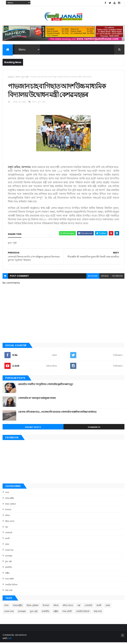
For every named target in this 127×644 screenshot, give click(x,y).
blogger (93, 277)
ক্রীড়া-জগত (10, 523)
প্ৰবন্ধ (7, 546)
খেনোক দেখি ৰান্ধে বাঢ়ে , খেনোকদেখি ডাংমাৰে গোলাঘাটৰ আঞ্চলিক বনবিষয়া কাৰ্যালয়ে (57, 413)
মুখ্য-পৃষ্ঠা (25, 77)
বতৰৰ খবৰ (9, 552)
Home (11, 77)
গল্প (6, 528)
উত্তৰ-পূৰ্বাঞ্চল (10, 505)
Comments (94, 429)
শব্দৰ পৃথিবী (9, 580)
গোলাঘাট (9, 534)
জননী (7, 540)
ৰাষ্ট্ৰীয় (7, 575)
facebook (117, 277)
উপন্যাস (8, 511)
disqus (105, 277)
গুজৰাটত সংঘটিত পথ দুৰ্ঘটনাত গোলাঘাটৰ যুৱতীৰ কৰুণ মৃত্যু (45, 386)
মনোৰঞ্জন (9, 557)
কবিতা (8, 517)
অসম (18, 77)
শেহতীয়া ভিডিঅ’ (11, 586)
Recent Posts (33, 429)
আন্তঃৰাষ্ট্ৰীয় (10, 500)
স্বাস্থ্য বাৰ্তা (9, 592)
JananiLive (21, 636)
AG (10, 640)
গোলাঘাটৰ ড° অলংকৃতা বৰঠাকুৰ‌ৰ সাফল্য (37, 400)
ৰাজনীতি (9, 569)
